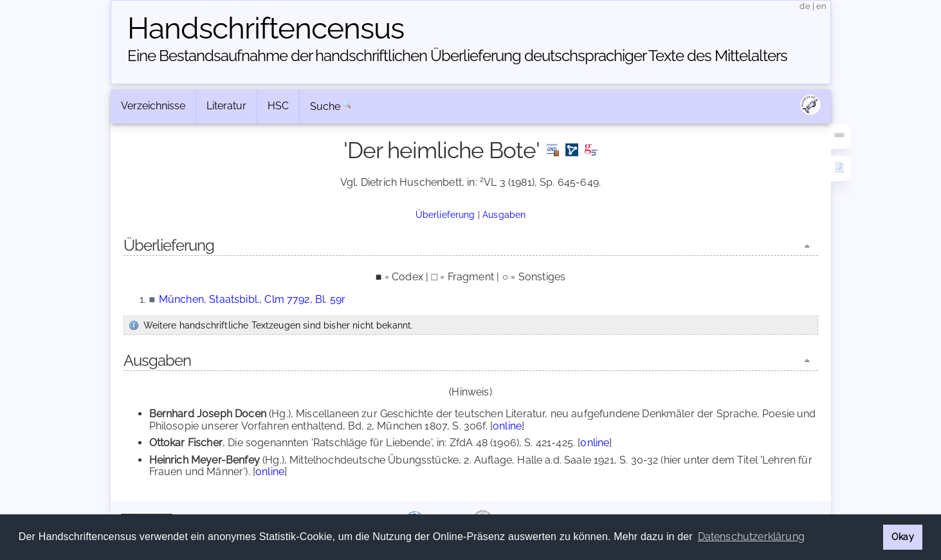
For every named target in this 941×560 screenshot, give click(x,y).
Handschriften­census (266, 28)
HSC (278, 106)
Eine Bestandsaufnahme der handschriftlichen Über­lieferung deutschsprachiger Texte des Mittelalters (457, 56)
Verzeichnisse (153, 106)
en (821, 6)
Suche (325, 106)
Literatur (226, 106)
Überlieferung (445, 214)
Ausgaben (504, 214)
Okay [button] (903, 537)
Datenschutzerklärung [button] (751, 537)
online (507, 426)
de (805, 6)
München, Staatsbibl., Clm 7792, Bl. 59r (252, 299)
